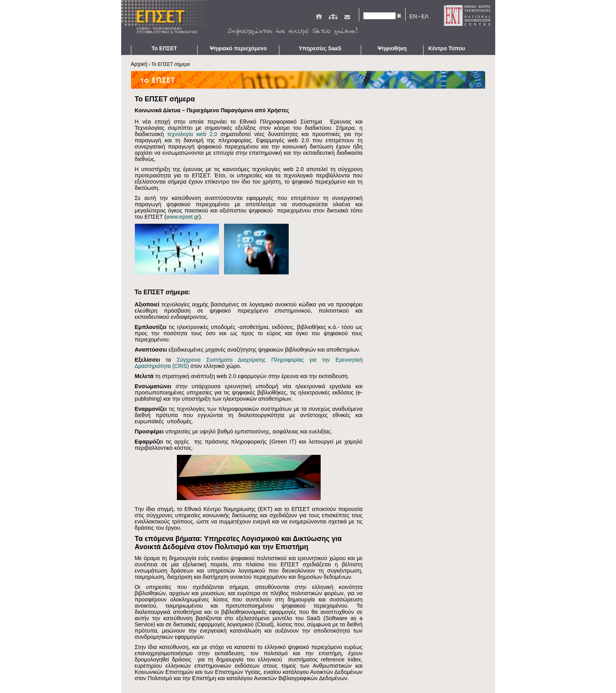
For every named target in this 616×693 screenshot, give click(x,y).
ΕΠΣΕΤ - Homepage (168, 23)
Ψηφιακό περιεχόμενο (238, 48)
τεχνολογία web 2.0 (192, 134)
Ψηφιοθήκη (392, 48)
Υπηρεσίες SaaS (320, 48)
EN (413, 16)
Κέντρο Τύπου (447, 48)
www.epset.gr (183, 217)
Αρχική (139, 64)
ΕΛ (425, 16)
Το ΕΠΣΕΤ (164, 48)
